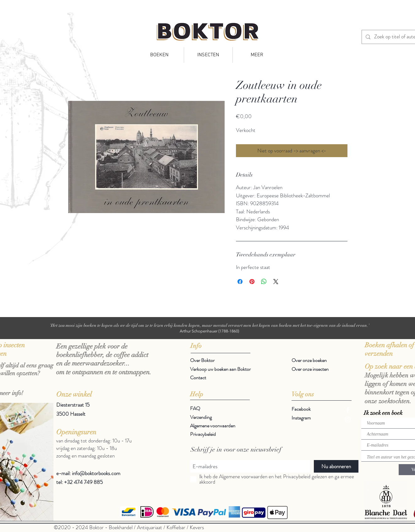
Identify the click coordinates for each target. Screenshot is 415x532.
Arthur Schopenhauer (199, 331)
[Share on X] (276, 282)
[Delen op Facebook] (240, 282)
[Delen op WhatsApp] (264, 282)
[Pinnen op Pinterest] (252, 282)
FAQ (195, 408)
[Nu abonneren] (336, 466)
